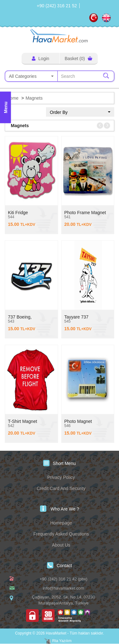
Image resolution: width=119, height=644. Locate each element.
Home (13, 98)
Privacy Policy (61, 477)
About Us (61, 545)
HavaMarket (60, 35)
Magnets (34, 98)
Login (40, 59)
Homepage (61, 523)
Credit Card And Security (61, 488)
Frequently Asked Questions (61, 534)
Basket (79, 59)
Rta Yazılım (62, 641)
